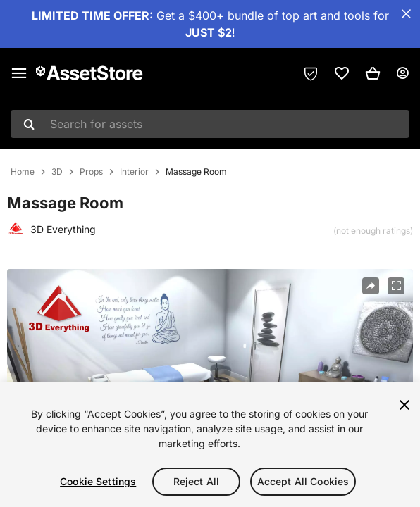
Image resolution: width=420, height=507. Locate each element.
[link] (342, 73)
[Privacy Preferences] (311, 73)
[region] (210, 445)
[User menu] (402, 73)
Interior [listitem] (134, 172)
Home (23, 172)
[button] (373, 73)
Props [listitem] (91, 172)
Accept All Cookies (303, 481)
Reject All (196, 481)
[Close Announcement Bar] (406, 14)
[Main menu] (19, 73)
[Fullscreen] (396, 286)
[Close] (404, 405)
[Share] (371, 286)
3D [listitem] (57, 172)
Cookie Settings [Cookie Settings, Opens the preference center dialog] (98, 481)
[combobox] (210, 124)
